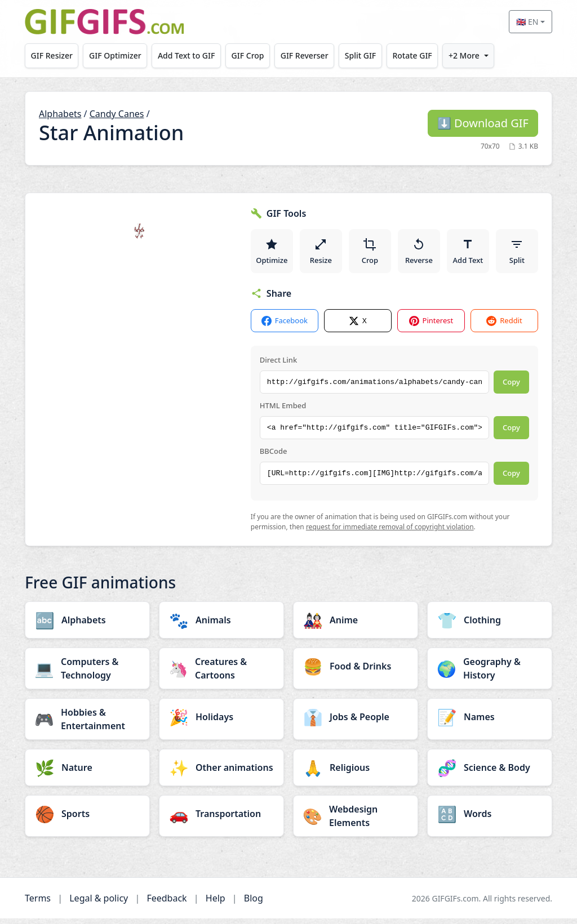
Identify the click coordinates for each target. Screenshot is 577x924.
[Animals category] (221, 626)
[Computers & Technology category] (87, 674)
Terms (38, 904)
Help (216, 904)
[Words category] (490, 819)
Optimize (272, 253)
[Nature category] (87, 773)
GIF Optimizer (115, 55)
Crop (370, 253)
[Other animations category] (221, 773)
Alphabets (60, 114)
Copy (511, 387)
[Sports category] (87, 819)
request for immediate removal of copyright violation (390, 532)
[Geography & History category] (490, 674)
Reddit (504, 326)
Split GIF (360, 55)
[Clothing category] (490, 626)
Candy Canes (117, 114)
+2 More (464, 55)
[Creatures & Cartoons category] (221, 674)
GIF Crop (248, 55)
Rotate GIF (412, 55)
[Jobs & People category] (356, 722)
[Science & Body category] (490, 773)
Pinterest (431, 326)
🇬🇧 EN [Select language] (527, 22)
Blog (254, 904)
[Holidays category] (221, 722)
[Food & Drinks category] (356, 672)
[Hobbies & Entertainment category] (87, 725)
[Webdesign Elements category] (356, 822)
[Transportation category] (221, 819)
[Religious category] (356, 773)
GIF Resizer (52, 55)
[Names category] (490, 722)
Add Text (468, 253)
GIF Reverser (305, 55)
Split (517, 253)
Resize (321, 253)
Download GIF (483, 123)
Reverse (420, 253)
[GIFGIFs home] (104, 22)
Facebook (285, 326)
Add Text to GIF (187, 55)
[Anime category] (356, 626)
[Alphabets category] (87, 626)
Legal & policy (99, 904)
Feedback (167, 904)
